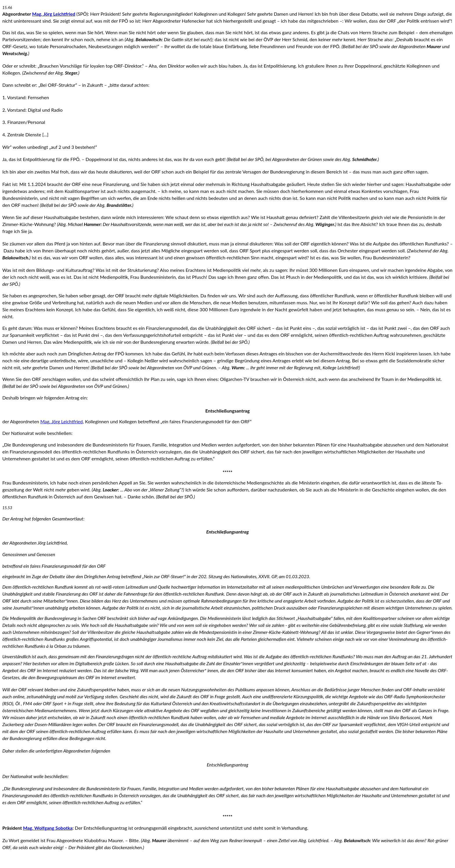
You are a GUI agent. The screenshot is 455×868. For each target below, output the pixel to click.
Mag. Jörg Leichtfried (54, 14)
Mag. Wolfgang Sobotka (48, 828)
